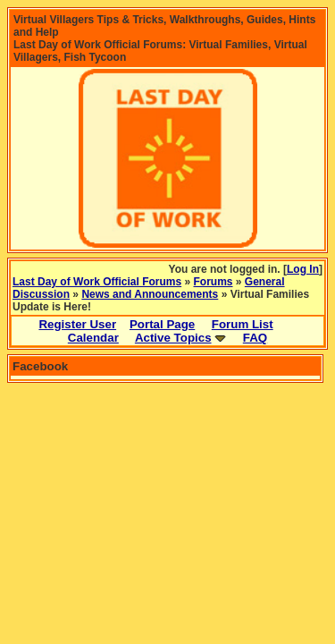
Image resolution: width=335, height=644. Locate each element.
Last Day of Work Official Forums (97, 282)
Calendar (93, 338)
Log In (303, 269)
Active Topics (173, 338)
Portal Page (162, 324)
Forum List (243, 324)
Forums (214, 282)
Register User (77, 324)
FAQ (255, 338)
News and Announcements (150, 294)
